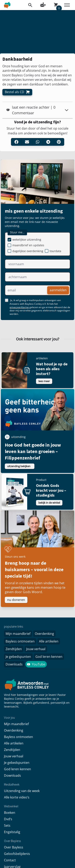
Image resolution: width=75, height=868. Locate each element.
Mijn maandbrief (18, 634)
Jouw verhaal (36, 649)
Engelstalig (12, 832)
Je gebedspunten (18, 657)
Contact (10, 860)
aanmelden (58, 290)
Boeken (10, 813)
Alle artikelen (49, 641)
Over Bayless (14, 847)
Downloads (14, 664)
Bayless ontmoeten (20, 641)
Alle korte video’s (17, 797)
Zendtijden (14, 649)
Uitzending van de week (22, 791)
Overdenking (44, 634)
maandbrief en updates (28, 245)
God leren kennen (49, 657)
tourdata (55, 251)
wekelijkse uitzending (27, 240)
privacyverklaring (19, 307)
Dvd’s (8, 819)
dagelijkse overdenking (28, 251)
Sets (7, 825)
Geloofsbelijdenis (17, 854)
